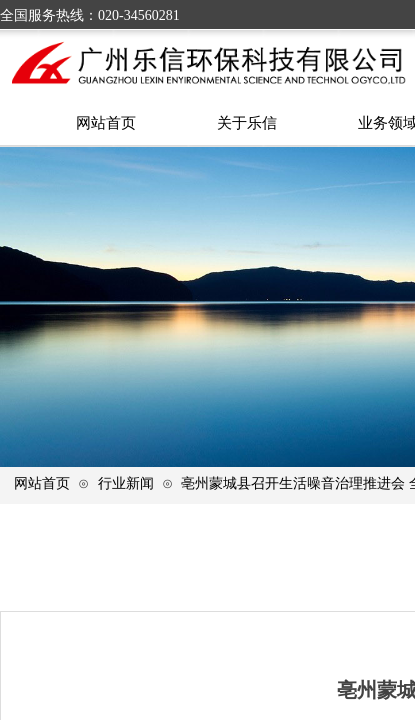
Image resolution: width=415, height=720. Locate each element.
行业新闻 (126, 483)
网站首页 (42, 483)
